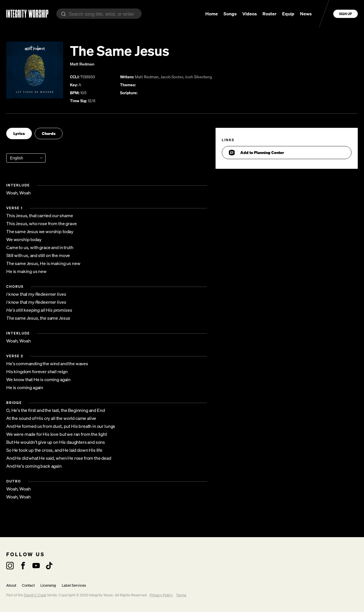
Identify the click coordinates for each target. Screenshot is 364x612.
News (306, 14)
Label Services (74, 585)
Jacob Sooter (172, 77)
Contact (28, 585)
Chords (49, 133)
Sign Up (346, 14)
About (11, 585)
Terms (181, 595)
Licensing (48, 585)
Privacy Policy (161, 595)
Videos (250, 14)
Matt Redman (82, 64)
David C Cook (35, 595)
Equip (288, 14)
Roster (269, 14)
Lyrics (19, 133)
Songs (230, 14)
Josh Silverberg (198, 77)
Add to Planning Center (257, 153)
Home (212, 14)
